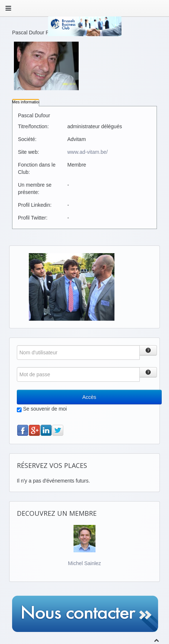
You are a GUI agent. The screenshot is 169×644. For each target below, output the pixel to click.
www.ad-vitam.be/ (87, 152)
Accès (89, 397)
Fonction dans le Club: (37, 168)
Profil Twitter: (33, 218)
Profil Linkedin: (35, 205)
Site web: (29, 152)
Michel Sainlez (84, 563)
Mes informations (27, 102)
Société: (27, 139)
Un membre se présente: (35, 188)
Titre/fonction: (33, 126)
